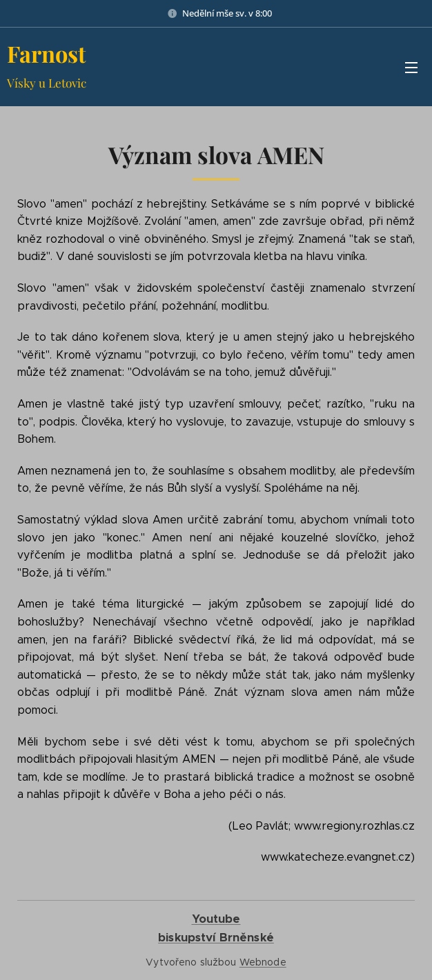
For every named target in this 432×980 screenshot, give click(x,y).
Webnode (263, 962)
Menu (411, 68)
